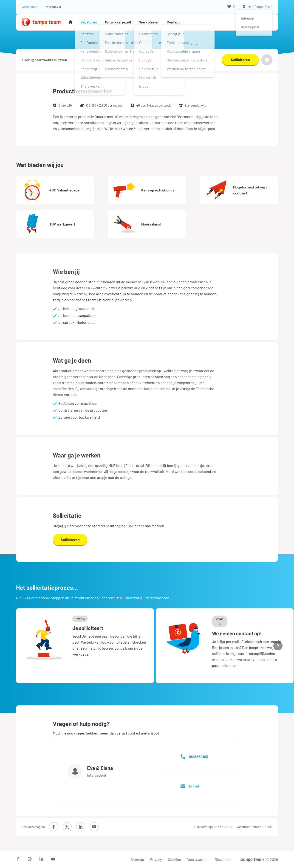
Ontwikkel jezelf (118, 22)
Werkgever (54, 7)
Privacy (156, 859)
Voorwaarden (198, 859)
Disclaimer (223, 859)
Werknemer (30, 7)
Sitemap (137, 859)
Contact (173, 22)
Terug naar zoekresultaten (44, 59)
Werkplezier (149, 22)
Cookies (174, 859)
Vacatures (89, 22)
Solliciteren (240, 59)
